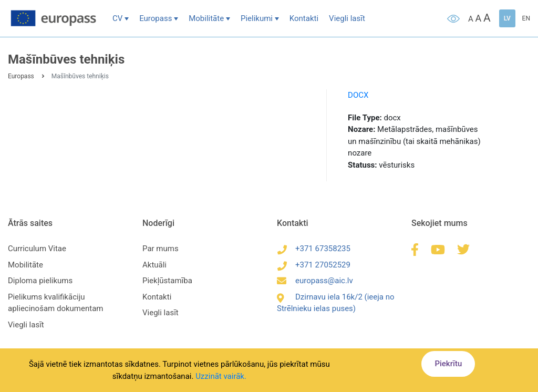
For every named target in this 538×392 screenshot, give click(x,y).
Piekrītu (448, 364)
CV (117, 18)
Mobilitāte (206, 18)
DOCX (358, 95)
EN (526, 18)
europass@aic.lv (315, 281)
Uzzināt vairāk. (221, 376)
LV (507, 18)
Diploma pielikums (40, 281)
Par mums (161, 249)
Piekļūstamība (167, 281)
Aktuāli (154, 265)
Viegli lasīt (347, 18)
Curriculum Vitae (37, 249)
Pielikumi (257, 18)
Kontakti (304, 18)
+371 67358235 (314, 249)
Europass (156, 18)
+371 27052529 (314, 265)
